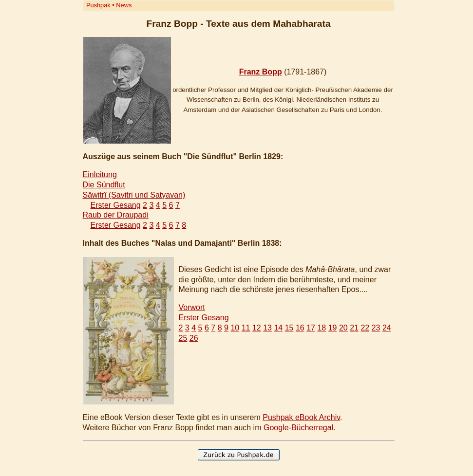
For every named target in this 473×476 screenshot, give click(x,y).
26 (194, 338)
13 (267, 328)
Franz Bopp (261, 72)
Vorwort (192, 307)
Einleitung (100, 174)
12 (257, 328)
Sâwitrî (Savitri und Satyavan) (134, 195)
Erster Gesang (116, 205)
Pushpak (98, 5)
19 (333, 328)
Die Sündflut (104, 185)
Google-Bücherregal (298, 428)
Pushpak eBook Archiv (301, 417)
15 (289, 328)
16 (300, 328)
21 (354, 328)
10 (235, 328)
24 (387, 328)
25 (183, 338)
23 (376, 328)
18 (322, 328)
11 (246, 328)
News (124, 5)
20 (343, 328)
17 (311, 328)
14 (278, 328)
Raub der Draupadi (116, 215)
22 (365, 328)
